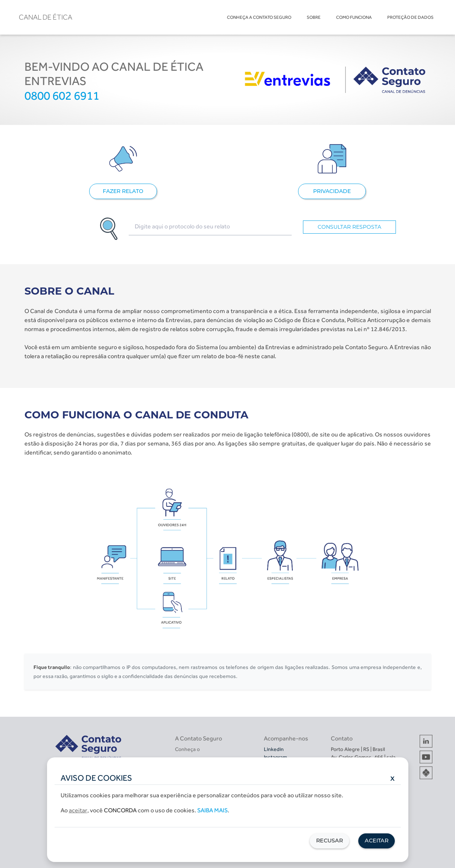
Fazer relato (123, 191)
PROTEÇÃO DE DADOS (410, 17)
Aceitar (377, 841)
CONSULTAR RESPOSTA (349, 227)
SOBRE (314, 17)
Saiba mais (212, 810)
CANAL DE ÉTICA (46, 17)
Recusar (329, 841)
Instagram (275, 757)
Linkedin (274, 749)
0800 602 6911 (62, 96)
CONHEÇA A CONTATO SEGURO (259, 17)
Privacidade (332, 191)
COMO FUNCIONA (354, 17)
